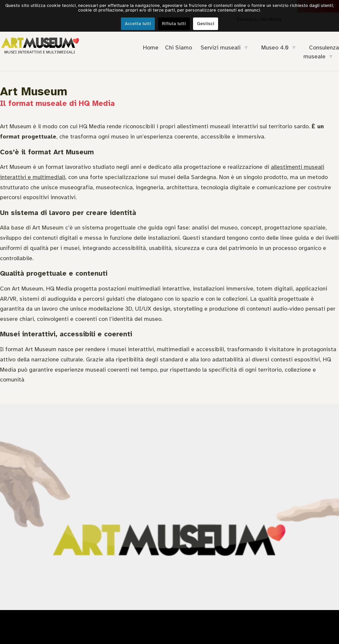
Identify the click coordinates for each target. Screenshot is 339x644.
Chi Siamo (179, 47)
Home (151, 47)
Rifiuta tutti (174, 24)
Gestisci (206, 24)
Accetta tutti (138, 24)
